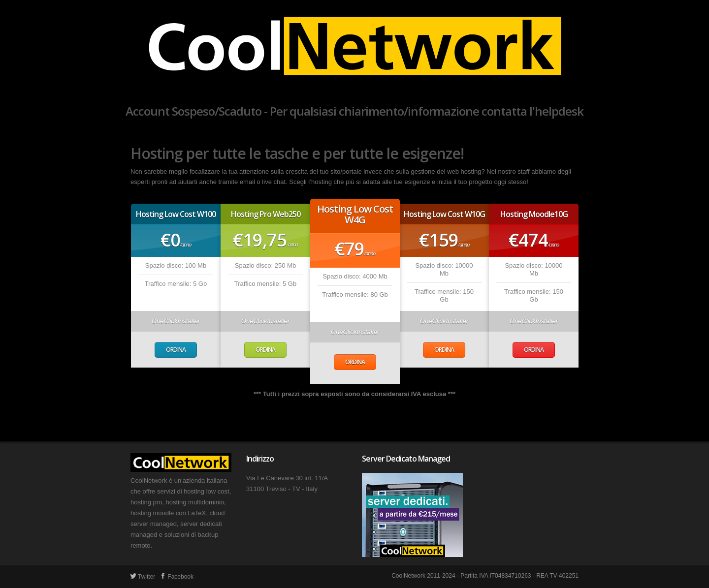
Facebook (177, 577)
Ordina (176, 350)
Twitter (143, 577)
